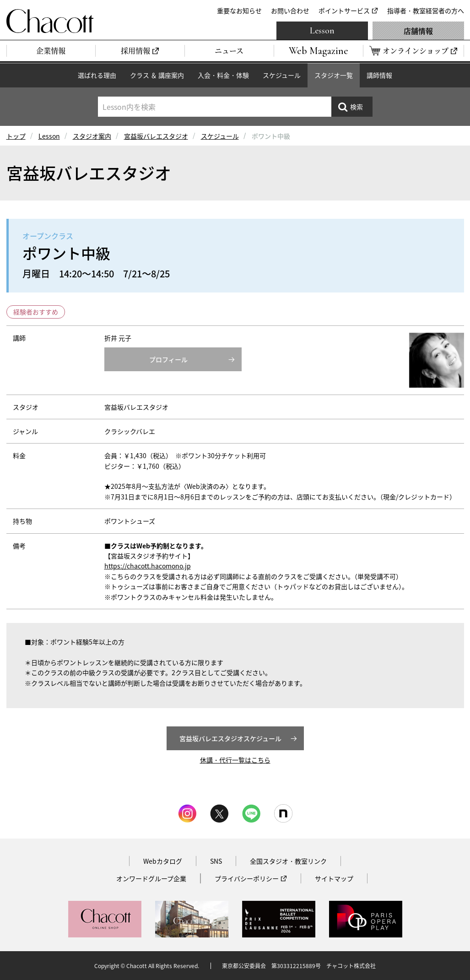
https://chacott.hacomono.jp (148, 566)
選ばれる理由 (97, 75)
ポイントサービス (344, 11)
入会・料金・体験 (223, 75)
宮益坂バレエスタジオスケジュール (230, 738)
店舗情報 (418, 31)
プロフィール (168, 359)
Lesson (322, 31)
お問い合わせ (290, 11)
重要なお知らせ (239, 11)
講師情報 (379, 75)
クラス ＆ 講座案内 (157, 75)
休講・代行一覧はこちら (235, 760)
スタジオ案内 (92, 136)
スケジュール (282, 75)
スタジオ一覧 (334, 75)
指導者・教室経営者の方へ (426, 11)
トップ (16, 136)
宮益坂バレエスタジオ (156, 136)
